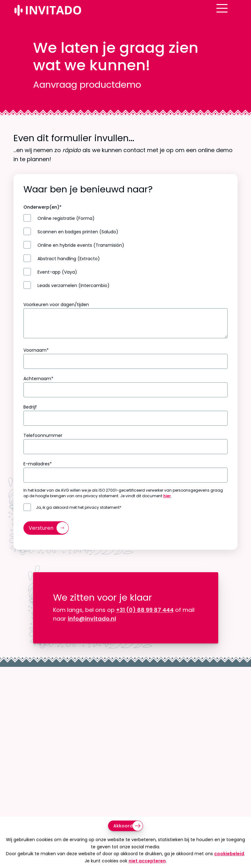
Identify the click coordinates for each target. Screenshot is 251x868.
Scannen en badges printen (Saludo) (78, 232)
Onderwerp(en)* (42, 207)
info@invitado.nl (92, 619)
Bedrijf (30, 407)
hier (167, 496)
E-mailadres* (38, 464)
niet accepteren (147, 861)
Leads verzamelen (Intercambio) (74, 286)
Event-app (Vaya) (57, 272)
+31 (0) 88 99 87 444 (145, 610)
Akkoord (123, 826)
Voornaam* (36, 350)
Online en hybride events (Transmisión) (81, 245)
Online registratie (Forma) (66, 218)
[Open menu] (232, 13)
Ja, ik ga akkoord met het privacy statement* (79, 508)
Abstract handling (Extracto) (69, 259)
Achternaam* (38, 379)
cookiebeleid (229, 854)
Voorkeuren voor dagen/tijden (56, 305)
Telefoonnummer (43, 435)
